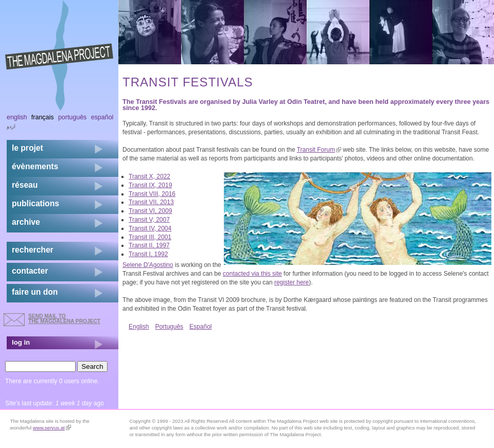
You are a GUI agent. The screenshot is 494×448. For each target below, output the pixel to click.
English (139, 327)
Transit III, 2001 (150, 237)
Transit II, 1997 (149, 245)
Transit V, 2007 (149, 220)
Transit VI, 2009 (150, 211)
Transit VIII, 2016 (152, 194)
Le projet (28, 148)
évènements (35, 166)
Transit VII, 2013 (151, 202)
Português (169, 327)
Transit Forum (319, 150)
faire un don (35, 292)
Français (43, 117)
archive (26, 222)
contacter (30, 271)
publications (36, 203)
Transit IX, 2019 (150, 185)
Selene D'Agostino (148, 265)
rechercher (33, 250)
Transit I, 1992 (148, 254)
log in (21, 342)
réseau (25, 185)
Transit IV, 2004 (150, 228)
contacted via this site (252, 274)
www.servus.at (52, 428)
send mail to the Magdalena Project (64, 319)
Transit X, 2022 (149, 176)
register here (292, 282)
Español (200, 327)
